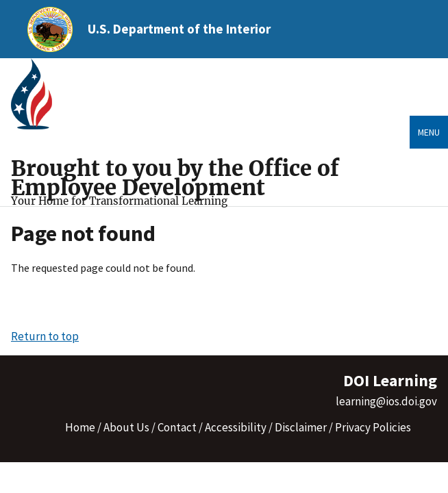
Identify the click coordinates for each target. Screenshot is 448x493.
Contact (177, 427)
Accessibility (236, 427)
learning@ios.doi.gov (386, 401)
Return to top (45, 336)
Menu (429, 132)
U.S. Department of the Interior (179, 29)
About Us (126, 427)
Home (80, 427)
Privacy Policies (373, 427)
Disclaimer (301, 427)
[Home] (37, 94)
